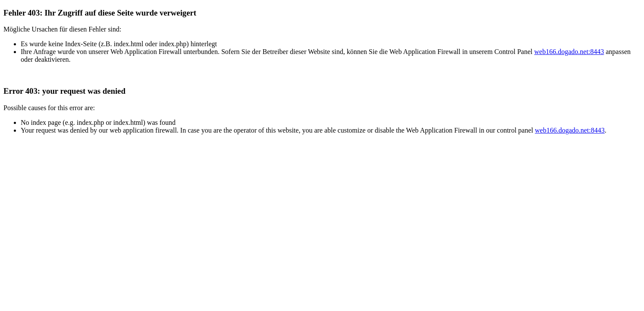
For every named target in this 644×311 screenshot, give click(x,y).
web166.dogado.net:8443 (569, 52)
